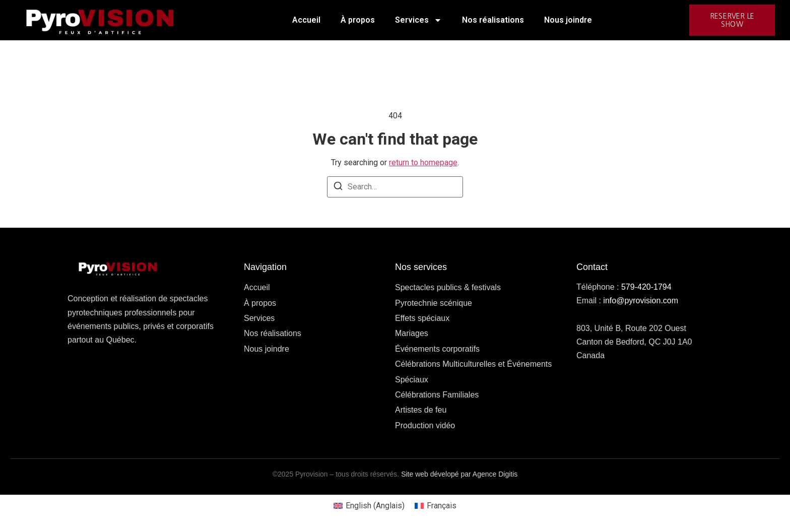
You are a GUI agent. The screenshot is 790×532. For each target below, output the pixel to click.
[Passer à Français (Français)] (436, 506)
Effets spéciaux (422, 318)
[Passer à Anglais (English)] (369, 506)
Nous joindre (568, 20)
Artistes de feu (421, 410)
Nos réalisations (493, 20)
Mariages (412, 333)
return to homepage (423, 162)
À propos (358, 20)
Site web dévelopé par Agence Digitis (459, 474)
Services (418, 20)
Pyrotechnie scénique (434, 303)
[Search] (338, 188)
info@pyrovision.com (641, 301)
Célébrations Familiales (437, 395)
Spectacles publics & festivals (448, 287)
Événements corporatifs (437, 349)
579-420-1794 (646, 287)
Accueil (306, 20)
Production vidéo (425, 425)
